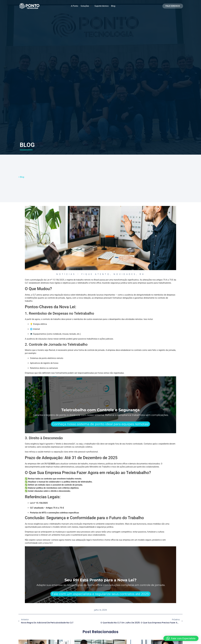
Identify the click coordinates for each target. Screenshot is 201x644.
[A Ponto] (74, 6)
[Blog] (113, 6)
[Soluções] (86, 6)
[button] (181, 638)
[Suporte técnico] (102, 6)
